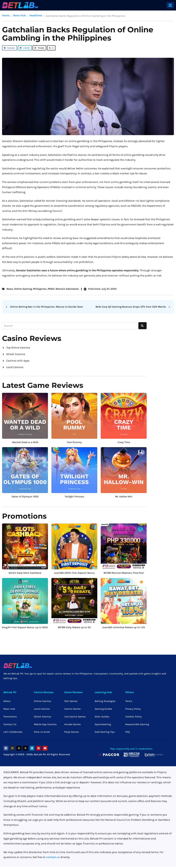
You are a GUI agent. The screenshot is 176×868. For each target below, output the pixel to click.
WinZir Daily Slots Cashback (25, 574)
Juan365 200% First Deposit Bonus (74, 574)
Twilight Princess (74, 498)
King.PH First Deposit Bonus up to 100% (25, 629)
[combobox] (70, 326)
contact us (53, 858)
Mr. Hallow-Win (124, 498)
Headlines (36, 15)
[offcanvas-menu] (170, 5)
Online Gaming (23, 289)
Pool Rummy (74, 443)
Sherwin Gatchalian (67, 289)
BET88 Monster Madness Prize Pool (124, 574)
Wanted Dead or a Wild (25, 443)
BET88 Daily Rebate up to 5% (74, 629)
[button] (10, 48)
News (10, 289)
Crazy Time (124, 443)
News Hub (19, 15)
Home (6, 15)
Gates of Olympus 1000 (25, 498)
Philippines (40, 289)
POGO (51, 289)
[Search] (142, 326)
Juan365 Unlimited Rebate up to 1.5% (124, 629)
